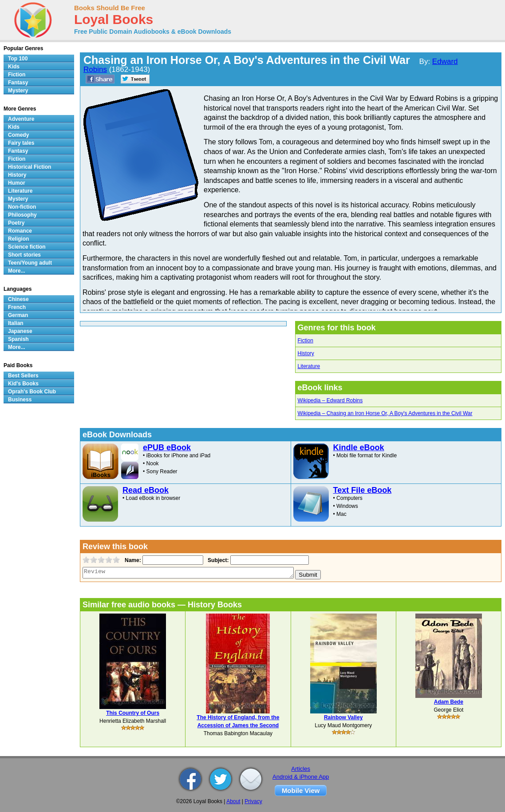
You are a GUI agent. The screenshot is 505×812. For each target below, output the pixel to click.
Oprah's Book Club (32, 392)
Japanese (20, 331)
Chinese (18, 299)
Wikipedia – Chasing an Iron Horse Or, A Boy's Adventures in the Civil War (385, 413)
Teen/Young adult (30, 263)
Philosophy (22, 215)
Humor (17, 183)
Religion (18, 239)
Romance (20, 231)
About (233, 801)
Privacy (253, 801)
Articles (301, 769)
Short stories (24, 255)
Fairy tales (21, 143)
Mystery (18, 91)
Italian (16, 323)
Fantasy (18, 83)
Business (20, 400)
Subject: (217, 560)
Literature (309, 366)
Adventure (21, 119)
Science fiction (27, 247)
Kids (14, 67)
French (17, 307)
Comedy (18, 135)
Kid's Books (23, 384)
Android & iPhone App (301, 777)
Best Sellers (23, 376)
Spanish (18, 339)
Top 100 (18, 59)
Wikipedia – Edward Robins (330, 400)
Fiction (306, 341)
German (18, 315)
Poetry (16, 223)
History (306, 353)
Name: (132, 560)
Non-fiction (22, 207)
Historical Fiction (30, 167)
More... (17, 271)
